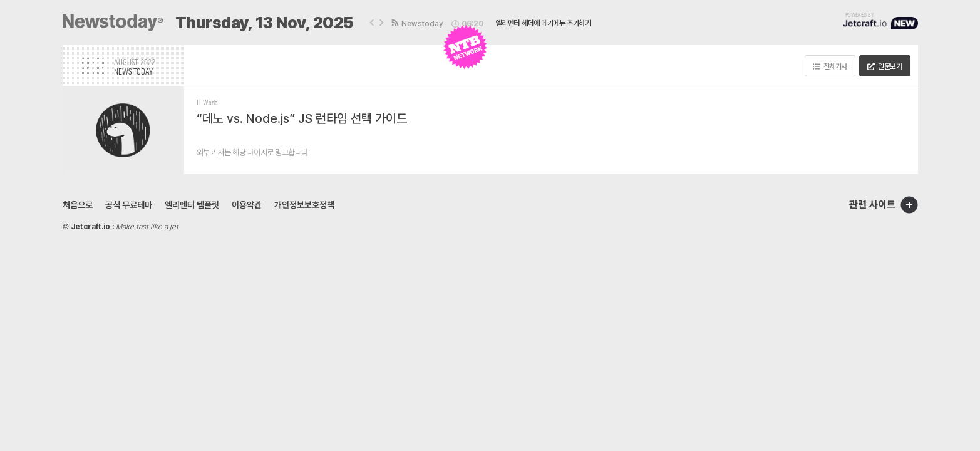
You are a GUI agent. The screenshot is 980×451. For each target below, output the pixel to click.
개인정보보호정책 (304, 205)
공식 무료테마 (129, 205)
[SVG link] (113, 23)
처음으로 (78, 205)
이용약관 (247, 205)
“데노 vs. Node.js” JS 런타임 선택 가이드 (302, 118)
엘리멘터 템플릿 (192, 205)
